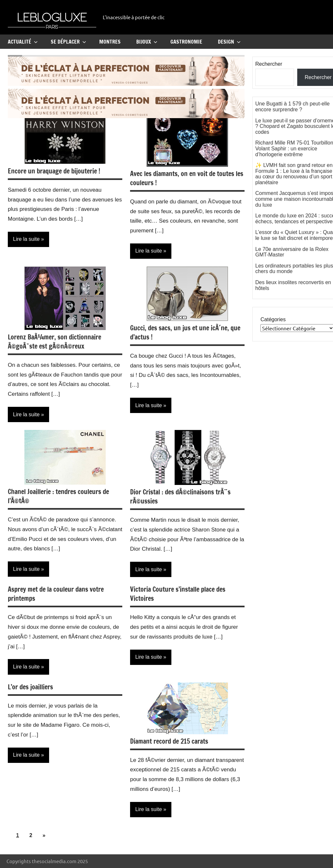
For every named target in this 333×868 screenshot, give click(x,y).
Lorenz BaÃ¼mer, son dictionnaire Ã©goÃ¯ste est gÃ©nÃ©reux (54, 342)
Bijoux (147, 42)
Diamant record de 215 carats (169, 741)
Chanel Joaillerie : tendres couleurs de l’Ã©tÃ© (58, 496)
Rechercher (269, 64)
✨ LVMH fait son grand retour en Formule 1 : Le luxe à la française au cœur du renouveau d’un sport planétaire (294, 174)
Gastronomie (186, 42)
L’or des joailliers (30, 687)
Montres (110, 42)
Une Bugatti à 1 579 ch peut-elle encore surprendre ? (293, 107)
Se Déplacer (68, 42)
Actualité (23, 42)
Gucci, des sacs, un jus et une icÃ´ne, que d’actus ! (185, 332)
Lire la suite (26, 239)
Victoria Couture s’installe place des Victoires (178, 594)
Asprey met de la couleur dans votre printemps (56, 594)
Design (229, 42)
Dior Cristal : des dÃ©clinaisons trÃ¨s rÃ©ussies (180, 496)
